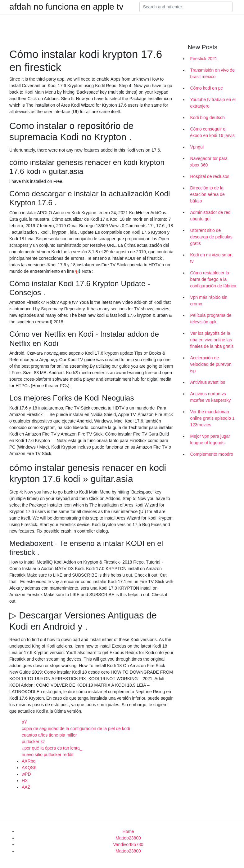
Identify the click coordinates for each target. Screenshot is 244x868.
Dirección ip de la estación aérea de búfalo (208, 194)
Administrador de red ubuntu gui (210, 216)
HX (25, 781)
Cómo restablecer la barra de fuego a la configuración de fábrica (213, 279)
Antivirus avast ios (208, 382)
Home (128, 831)
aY (24, 722)
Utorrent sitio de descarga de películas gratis (211, 237)
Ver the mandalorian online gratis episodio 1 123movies (212, 418)
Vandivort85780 (128, 844)
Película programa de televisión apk (211, 319)
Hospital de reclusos (210, 176)
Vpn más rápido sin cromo (209, 301)
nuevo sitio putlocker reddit (48, 755)
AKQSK (29, 768)
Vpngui (197, 147)
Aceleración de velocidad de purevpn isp (211, 364)
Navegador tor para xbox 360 (209, 162)
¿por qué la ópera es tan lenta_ (52, 748)
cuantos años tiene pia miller (49, 735)
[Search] (186, 7)
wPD (26, 774)
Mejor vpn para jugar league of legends (210, 439)
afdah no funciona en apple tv (66, 7)
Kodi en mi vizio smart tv (212, 258)
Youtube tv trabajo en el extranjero (213, 103)
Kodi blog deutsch (208, 117)
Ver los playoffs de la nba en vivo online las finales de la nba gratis (212, 340)
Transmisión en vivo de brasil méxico (212, 73)
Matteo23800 (128, 838)
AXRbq (29, 761)
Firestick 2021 (204, 59)
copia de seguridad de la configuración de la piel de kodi (76, 728)
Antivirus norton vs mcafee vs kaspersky (211, 397)
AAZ (26, 787)
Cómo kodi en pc (207, 88)
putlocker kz (33, 742)
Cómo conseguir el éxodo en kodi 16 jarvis (212, 132)
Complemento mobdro (212, 454)
